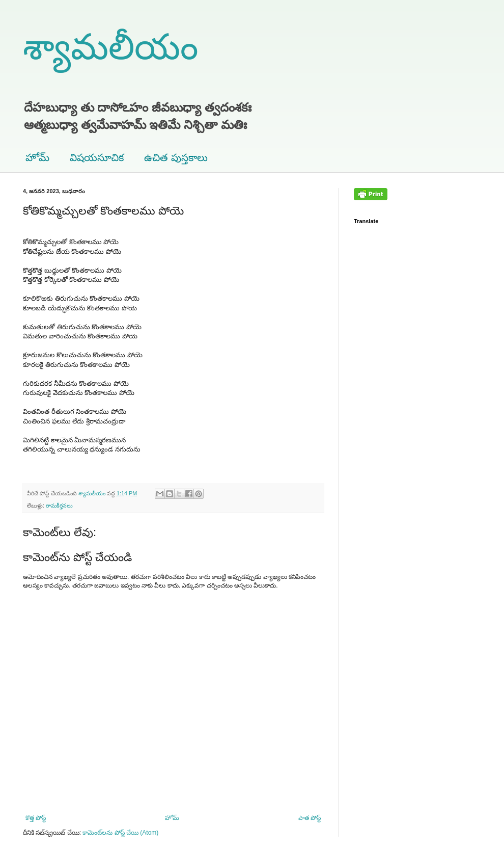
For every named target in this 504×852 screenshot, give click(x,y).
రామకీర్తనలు (59, 505)
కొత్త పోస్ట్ (36, 818)
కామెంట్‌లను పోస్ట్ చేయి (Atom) (120, 833)
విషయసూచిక (97, 157)
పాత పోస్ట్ (310, 818)
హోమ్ (37, 157)
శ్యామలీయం (110, 47)
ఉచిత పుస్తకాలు (176, 157)
